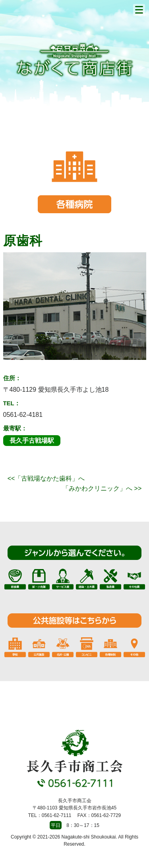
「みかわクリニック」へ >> (102, 488)
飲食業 (15, 579)
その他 (134, 646)
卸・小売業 (39, 579)
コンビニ (87, 646)
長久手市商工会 (75, 60)
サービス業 (63, 579)
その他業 (134, 579)
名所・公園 (63, 646)
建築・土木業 (87, 579)
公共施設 (39, 646)
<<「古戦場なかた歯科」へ (46, 478)
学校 (15, 646)
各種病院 (110, 646)
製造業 (110, 579)
